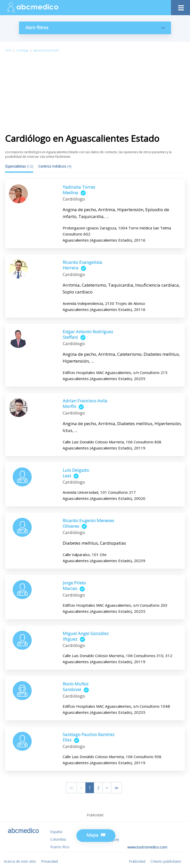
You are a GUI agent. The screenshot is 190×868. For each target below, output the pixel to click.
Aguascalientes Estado (46, 50)
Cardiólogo (22, 50)
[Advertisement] (95, 91)
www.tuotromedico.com (147, 847)
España (56, 832)
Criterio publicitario (166, 861)
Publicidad (137, 861)
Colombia (58, 839)
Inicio (8, 50)
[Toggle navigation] (180, 6)
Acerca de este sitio (20, 861)
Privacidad (49, 861)
